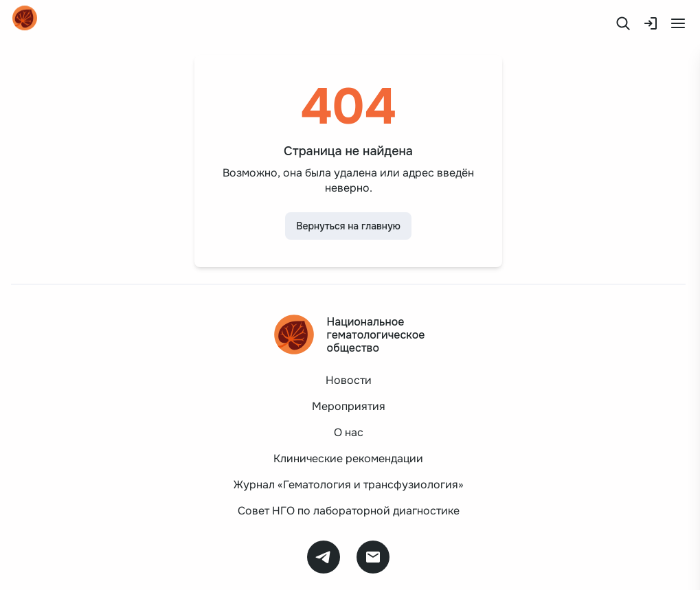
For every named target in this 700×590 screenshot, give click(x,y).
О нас (349, 432)
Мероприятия (349, 406)
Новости (349, 380)
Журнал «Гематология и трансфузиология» (349, 485)
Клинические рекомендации (348, 458)
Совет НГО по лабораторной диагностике (349, 511)
